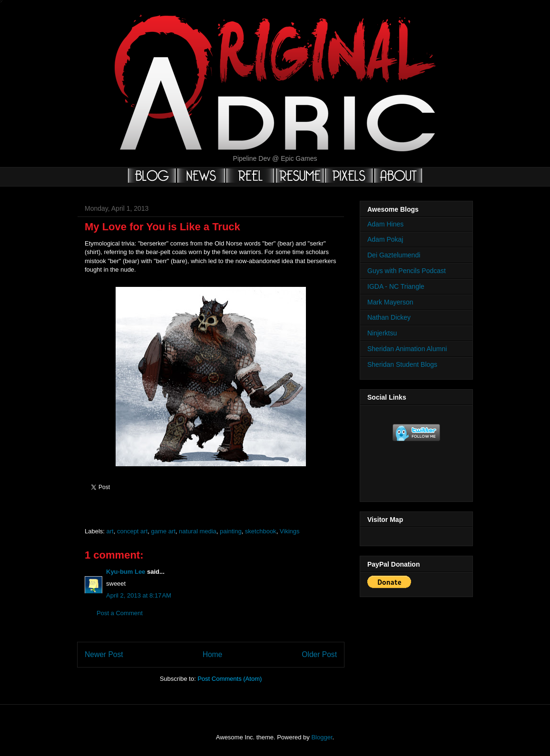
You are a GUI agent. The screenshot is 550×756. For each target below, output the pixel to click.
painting (231, 531)
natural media (198, 531)
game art (163, 531)
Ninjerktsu (382, 333)
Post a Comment (120, 613)
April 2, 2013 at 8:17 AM (139, 595)
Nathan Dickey (389, 317)
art (110, 531)
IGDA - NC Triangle (396, 286)
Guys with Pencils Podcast (407, 271)
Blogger (322, 737)
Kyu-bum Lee (126, 572)
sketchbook (261, 531)
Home (213, 654)
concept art (132, 531)
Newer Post (104, 654)
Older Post (319, 654)
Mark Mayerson (390, 302)
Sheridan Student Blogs (402, 364)
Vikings (290, 531)
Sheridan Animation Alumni (407, 349)
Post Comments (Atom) (230, 679)
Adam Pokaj (385, 239)
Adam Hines (385, 224)
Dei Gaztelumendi (394, 255)
